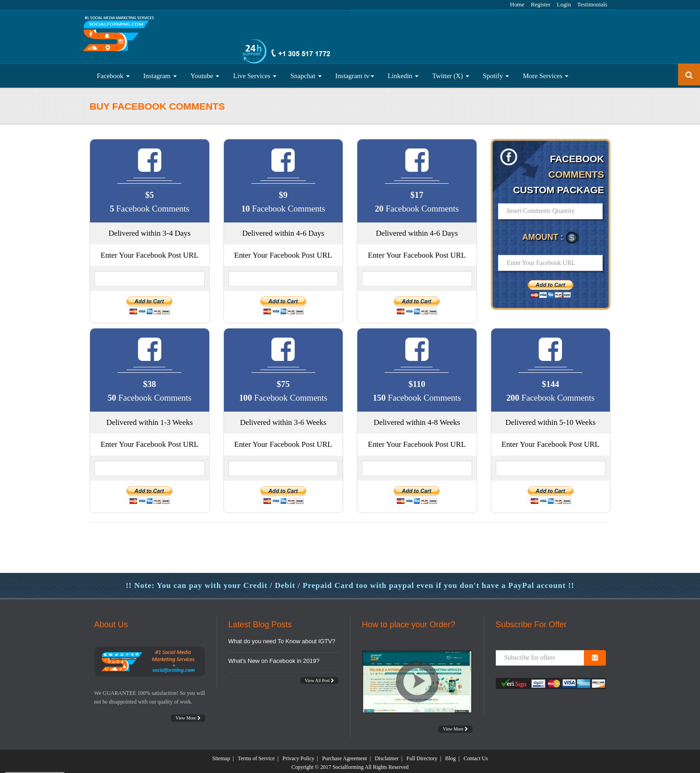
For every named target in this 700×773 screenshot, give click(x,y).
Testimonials (592, 4)
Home (517, 4)
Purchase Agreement (345, 755)
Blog (450, 755)
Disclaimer (387, 755)
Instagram (160, 73)
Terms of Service (256, 755)
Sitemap (221, 755)
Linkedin (403, 73)
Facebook (113, 73)
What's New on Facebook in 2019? (274, 658)
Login (564, 4)
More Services (546, 73)
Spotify (496, 73)
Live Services (255, 73)
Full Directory (422, 755)
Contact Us (475, 755)
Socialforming (348, 764)
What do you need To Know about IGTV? (282, 638)
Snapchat (306, 73)
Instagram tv (355, 73)
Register (541, 4)
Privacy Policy (298, 755)
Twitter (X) (451, 73)
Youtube (205, 73)
